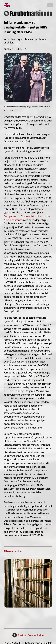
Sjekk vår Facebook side (28, 635)
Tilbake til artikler (13, 551)
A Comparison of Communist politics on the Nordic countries (27, 216)
